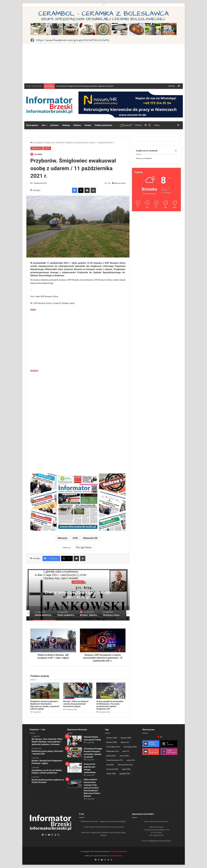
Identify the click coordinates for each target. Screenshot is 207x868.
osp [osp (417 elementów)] (126, 751)
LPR (76, 538)
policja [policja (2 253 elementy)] (111, 756)
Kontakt (88, 125)
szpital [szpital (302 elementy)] (126, 769)
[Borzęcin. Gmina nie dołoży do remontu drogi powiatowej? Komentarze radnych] (78, 691)
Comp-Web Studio (115, 856)
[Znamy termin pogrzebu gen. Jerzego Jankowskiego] (75, 768)
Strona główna (32, 125)
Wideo (47, 148)
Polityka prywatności (103, 125)
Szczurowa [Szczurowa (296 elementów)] (112, 769)
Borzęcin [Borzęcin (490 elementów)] (126, 738)
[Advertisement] (104, 64)
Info (43, 125)
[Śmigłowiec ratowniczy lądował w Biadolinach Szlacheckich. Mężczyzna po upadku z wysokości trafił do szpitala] (45, 691)
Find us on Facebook (144, 158)
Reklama (77, 125)
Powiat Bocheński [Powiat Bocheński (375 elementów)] (115, 760)
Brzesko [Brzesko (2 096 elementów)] (112, 742)
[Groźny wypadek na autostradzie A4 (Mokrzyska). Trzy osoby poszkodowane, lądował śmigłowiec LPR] (111, 691)
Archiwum (54, 125)
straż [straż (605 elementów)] (110, 765)
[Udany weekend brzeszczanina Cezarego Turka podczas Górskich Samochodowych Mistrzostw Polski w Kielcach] (75, 783)
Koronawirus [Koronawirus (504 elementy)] (130, 747)
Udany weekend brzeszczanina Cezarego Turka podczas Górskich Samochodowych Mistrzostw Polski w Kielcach (92, 788)
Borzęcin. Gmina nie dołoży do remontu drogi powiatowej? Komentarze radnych (76, 704)
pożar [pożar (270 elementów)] (131, 760)
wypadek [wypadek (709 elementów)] (125, 774)
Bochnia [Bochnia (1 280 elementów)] (112, 738)
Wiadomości (50, 143)
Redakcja (66, 125)
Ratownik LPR (91, 538)
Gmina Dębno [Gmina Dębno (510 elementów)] (113, 747)
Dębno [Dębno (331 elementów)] (125, 742)
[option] (78, 594)
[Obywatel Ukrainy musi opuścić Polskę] (75, 741)
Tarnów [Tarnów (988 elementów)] (111, 774)
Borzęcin (63, 538)
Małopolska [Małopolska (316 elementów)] (113, 751)
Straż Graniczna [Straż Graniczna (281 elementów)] (125, 765)
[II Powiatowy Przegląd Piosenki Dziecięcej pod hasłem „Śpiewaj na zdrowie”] (75, 752)
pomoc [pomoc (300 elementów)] (124, 756)
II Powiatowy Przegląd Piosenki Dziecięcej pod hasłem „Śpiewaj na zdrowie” (85, 86)
